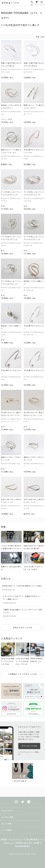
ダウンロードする (29, 746)
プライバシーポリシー (16, 839)
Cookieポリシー (9, 843)
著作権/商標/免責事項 (22, 846)
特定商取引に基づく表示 (24, 843)
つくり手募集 (6, 830)
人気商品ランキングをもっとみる (22, 674)
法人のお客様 (6, 824)
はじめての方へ (7, 811)
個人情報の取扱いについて (35, 839)
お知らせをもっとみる (23, 628)
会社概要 (36, 843)
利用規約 (4, 839)
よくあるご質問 (7, 817)
